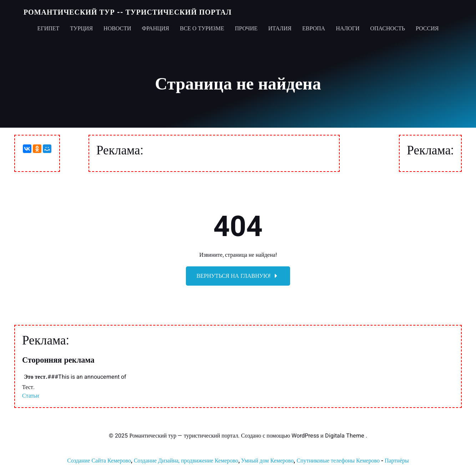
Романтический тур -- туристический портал (128, 12)
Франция (156, 29)
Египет (49, 29)
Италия (280, 29)
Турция (81, 29)
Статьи (31, 396)
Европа (314, 29)
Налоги (348, 29)
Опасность (387, 29)
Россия (427, 29)
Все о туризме (202, 29)
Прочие (246, 29)
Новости (117, 29)
